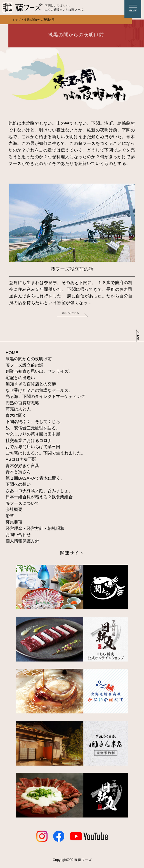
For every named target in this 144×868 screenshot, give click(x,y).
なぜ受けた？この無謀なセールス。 (39, 390)
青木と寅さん (18, 472)
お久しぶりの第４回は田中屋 (33, 434)
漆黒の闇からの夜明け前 (29, 359)
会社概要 (14, 509)
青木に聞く (16, 415)
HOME (12, 353)
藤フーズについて (22, 503)
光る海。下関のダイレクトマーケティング (45, 396)
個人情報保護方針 (22, 541)
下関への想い (18, 484)
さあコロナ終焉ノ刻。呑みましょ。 (39, 491)
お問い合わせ (18, 534)
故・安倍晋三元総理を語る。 (33, 428)
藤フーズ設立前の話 (24, 365)
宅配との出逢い (20, 378)
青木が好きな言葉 (22, 466)
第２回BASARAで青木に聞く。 (35, 478)
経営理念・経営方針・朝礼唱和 (35, 528)
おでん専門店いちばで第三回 (33, 447)
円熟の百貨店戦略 (22, 403)
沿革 (10, 516)
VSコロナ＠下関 (21, 459)
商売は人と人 (18, 409)
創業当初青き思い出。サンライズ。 (39, 371)
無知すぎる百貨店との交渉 (31, 384)
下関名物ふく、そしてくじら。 (35, 421)
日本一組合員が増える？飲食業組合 (39, 497)
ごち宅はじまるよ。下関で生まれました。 (45, 453)
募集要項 (14, 522)
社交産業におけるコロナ (29, 440)
